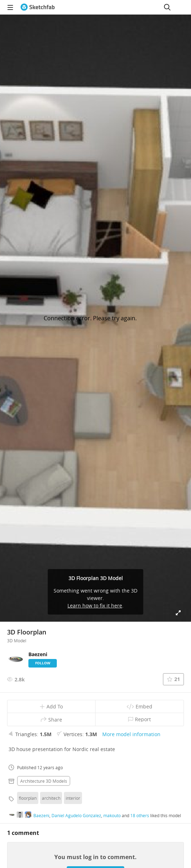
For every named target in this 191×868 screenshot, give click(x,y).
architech (51, 798)
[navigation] (10, 7)
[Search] (167, 7)
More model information (131, 734)
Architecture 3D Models (44, 781)
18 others (140, 815)
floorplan (28, 798)
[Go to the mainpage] (38, 7)
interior (73, 798)
